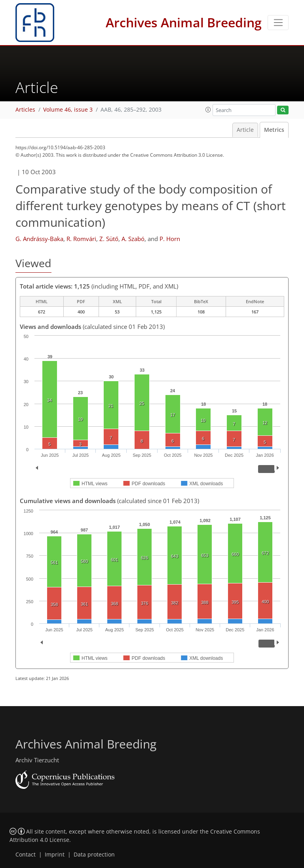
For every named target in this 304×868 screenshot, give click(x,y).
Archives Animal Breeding (184, 22)
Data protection (94, 855)
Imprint (55, 855)
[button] (208, 110)
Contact (26, 855)
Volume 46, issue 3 (68, 110)
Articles (25, 110)
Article (245, 130)
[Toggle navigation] (278, 23)
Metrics (274, 130)
